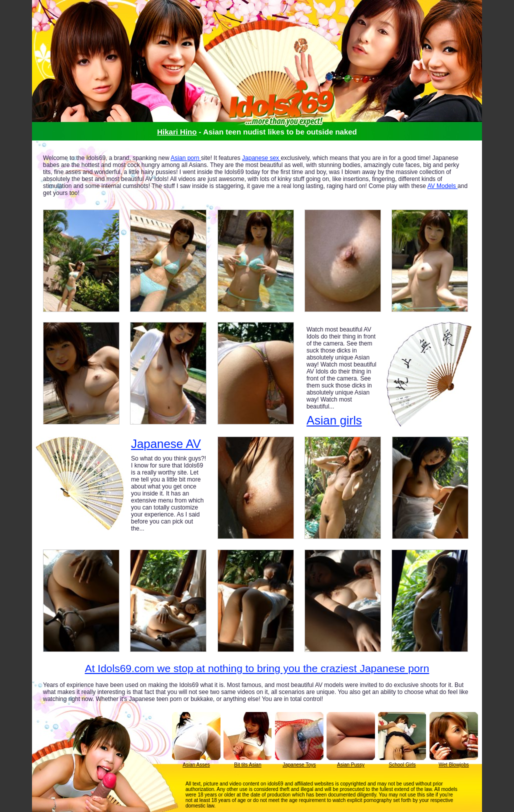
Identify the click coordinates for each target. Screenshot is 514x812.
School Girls (402, 765)
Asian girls (334, 420)
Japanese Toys (299, 765)
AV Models (442, 186)
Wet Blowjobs (453, 765)
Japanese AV (166, 444)
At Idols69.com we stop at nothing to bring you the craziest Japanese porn (257, 668)
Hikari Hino (177, 132)
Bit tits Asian (247, 765)
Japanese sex (261, 158)
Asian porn (186, 158)
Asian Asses (196, 765)
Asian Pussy (351, 765)
